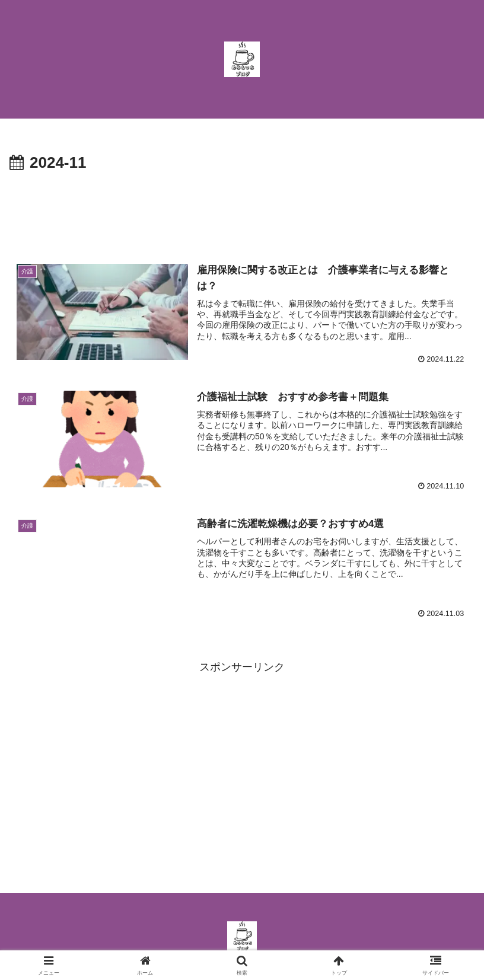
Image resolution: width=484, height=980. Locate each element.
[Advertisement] (242, 209)
